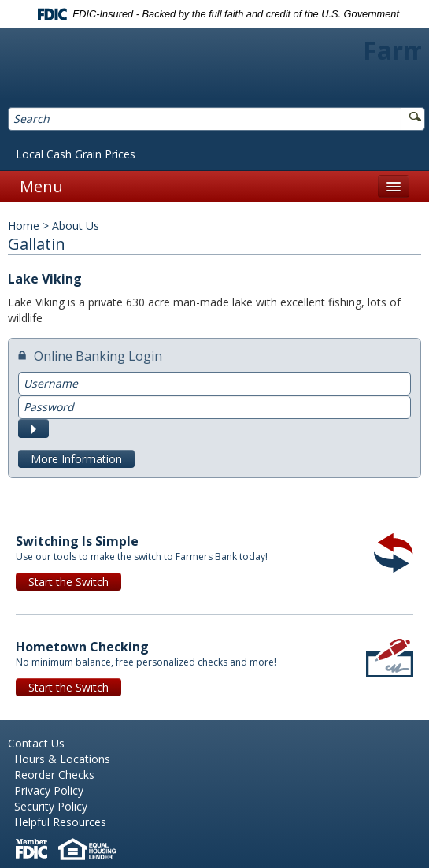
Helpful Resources (60, 822)
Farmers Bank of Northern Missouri (214, 70)
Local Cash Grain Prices (76, 154)
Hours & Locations (62, 759)
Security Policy (51, 806)
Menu (41, 186)
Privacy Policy (49, 790)
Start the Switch (68, 582)
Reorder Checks (54, 775)
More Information (76, 459)
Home (24, 226)
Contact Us (36, 743)
